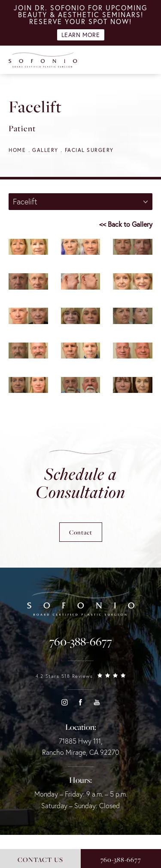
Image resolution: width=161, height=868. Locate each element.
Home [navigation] (17, 150)
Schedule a (80, 483)
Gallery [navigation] (45, 150)
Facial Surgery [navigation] (89, 150)
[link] (81, 642)
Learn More (81, 35)
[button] (64, 702)
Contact (81, 532)
